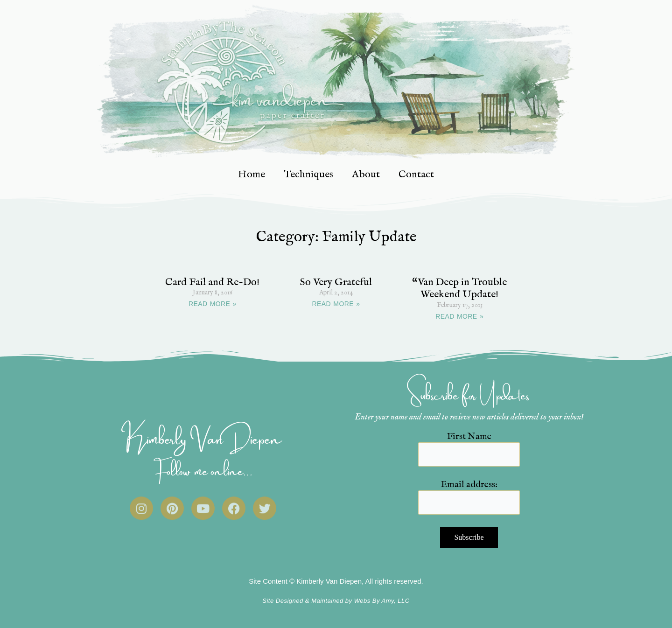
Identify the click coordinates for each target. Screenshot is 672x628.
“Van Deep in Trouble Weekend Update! (459, 288)
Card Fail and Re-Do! (212, 282)
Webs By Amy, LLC (382, 601)
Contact (416, 174)
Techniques (308, 174)
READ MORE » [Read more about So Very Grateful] (336, 304)
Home (252, 174)
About (366, 174)
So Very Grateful (336, 282)
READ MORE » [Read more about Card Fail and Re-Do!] (213, 304)
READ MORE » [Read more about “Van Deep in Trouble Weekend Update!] (459, 316)
